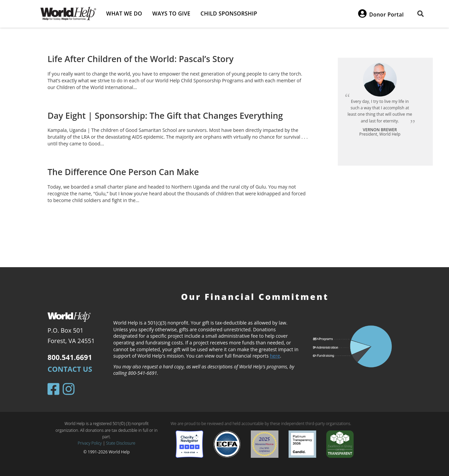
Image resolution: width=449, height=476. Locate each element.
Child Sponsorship (229, 13)
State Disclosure (121, 443)
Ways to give (171, 13)
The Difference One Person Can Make (123, 172)
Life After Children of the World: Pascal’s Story (141, 59)
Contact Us (70, 369)
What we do (124, 13)
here (275, 356)
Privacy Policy (90, 443)
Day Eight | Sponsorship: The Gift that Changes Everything (165, 115)
